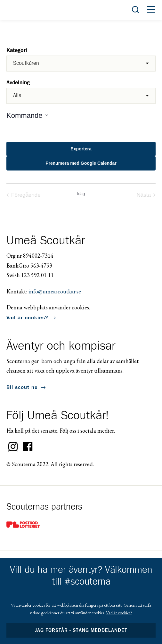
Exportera (81, 149)
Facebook (28, 447)
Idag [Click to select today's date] (81, 194)
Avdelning (18, 83)
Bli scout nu (22, 387)
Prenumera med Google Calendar (81, 163)
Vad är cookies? (27, 318)
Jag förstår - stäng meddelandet (81, 630)
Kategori (17, 51)
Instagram (13, 447)
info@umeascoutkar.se (55, 291)
